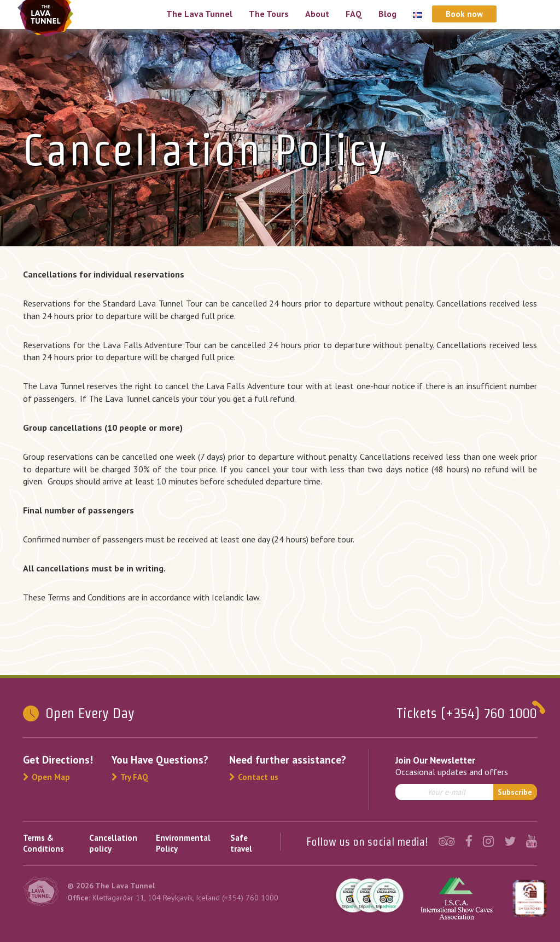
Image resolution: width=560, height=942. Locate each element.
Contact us (254, 777)
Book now (464, 14)
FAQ (354, 14)
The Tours (269, 14)
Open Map (46, 777)
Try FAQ (130, 777)
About (317, 14)
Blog (387, 14)
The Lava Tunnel (199, 14)
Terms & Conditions (43, 843)
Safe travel (241, 843)
